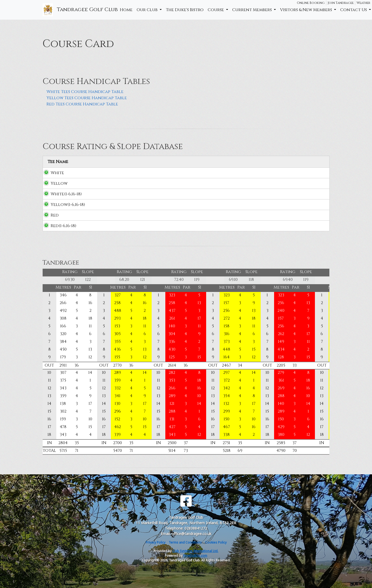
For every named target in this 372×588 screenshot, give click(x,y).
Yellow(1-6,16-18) (63, 205)
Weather (363, 3)
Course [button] (216, 10)
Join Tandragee (341, 3)
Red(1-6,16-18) (58, 226)
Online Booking (311, 3)
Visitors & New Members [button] (307, 10)
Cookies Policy (216, 542)
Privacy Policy (156, 542)
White (52, 173)
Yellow (54, 183)
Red (49, 215)
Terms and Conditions (185, 542)
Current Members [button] (253, 10)
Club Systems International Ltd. (195, 551)
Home (126, 10)
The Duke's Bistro (185, 10)
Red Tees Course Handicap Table (82, 104)
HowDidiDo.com (195, 556)
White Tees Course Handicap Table (85, 92)
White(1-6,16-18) (61, 194)
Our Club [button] (148, 10)
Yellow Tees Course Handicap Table (87, 98)
